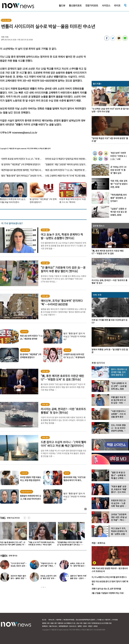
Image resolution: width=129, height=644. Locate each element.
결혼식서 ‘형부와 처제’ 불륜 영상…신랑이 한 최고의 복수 (78, 578)
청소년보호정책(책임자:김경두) (86, 620)
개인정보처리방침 (69, 620)
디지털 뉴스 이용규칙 (104, 620)
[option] (42, 535)
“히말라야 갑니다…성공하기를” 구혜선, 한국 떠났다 (48, 566)
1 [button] (42, 587)
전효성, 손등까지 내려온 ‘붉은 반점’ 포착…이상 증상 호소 (48, 578)
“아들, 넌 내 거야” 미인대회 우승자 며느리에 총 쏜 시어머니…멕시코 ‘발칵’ (70, 543)
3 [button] (45, 587)
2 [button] (43, 587)
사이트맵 (115, 620)
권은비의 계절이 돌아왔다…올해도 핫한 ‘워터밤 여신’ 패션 (19, 578)
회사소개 (51, 620)
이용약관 (59, 620)
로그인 (44, 620)
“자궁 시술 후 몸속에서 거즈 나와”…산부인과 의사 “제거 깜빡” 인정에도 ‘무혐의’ (41, 545)
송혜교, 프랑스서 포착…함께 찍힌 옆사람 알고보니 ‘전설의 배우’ (78, 566)
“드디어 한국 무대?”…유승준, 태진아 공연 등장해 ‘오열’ (19, 566)
